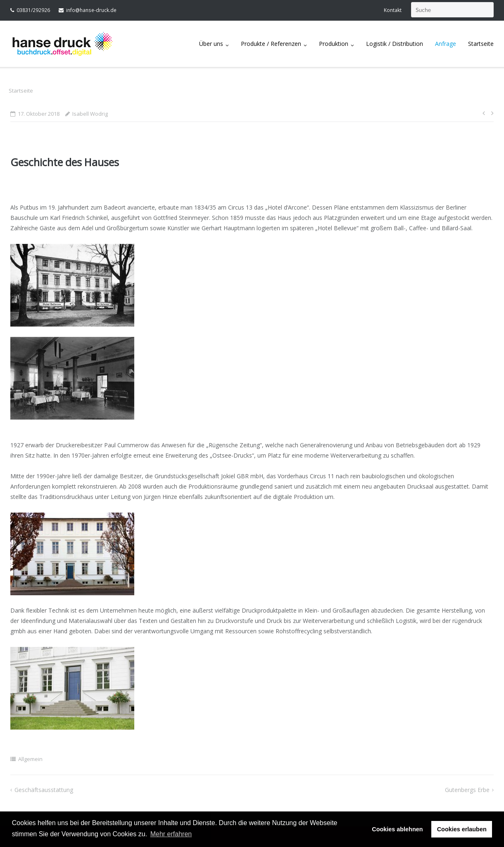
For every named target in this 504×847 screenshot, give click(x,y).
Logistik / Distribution (395, 44)
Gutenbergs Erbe (467, 790)
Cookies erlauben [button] (462, 829)
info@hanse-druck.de (91, 10)
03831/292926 (33, 10)
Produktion (334, 44)
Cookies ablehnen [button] (397, 829)
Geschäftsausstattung (44, 790)
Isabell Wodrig (90, 114)
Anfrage (446, 44)
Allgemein (30, 759)
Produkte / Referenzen (271, 44)
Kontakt (393, 10)
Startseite (481, 44)
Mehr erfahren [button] (171, 834)
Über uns (211, 44)
